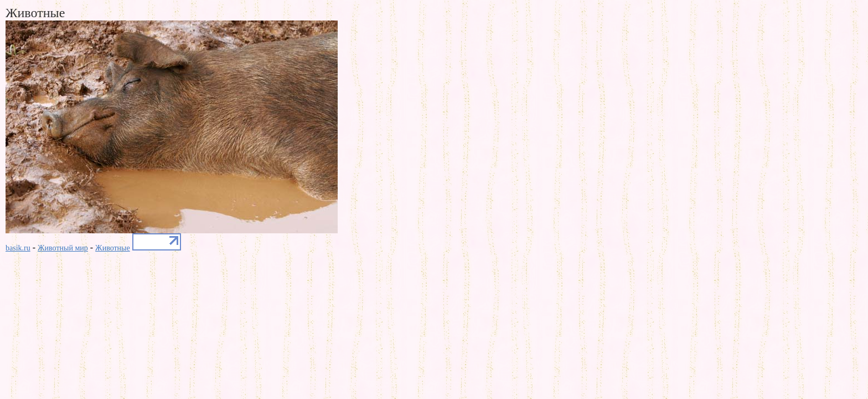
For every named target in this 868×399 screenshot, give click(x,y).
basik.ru (18, 248)
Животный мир (63, 248)
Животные (113, 248)
